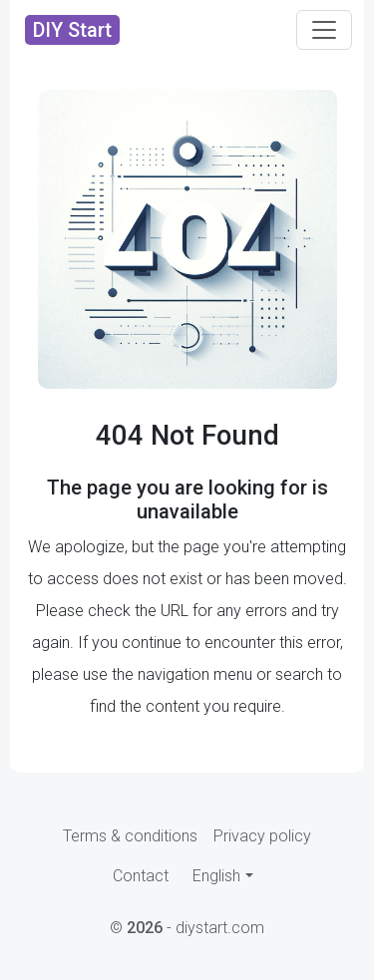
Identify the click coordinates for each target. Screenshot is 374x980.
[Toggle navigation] (324, 30)
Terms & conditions (130, 836)
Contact (141, 876)
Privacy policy (262, 836)
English (216, 876)
